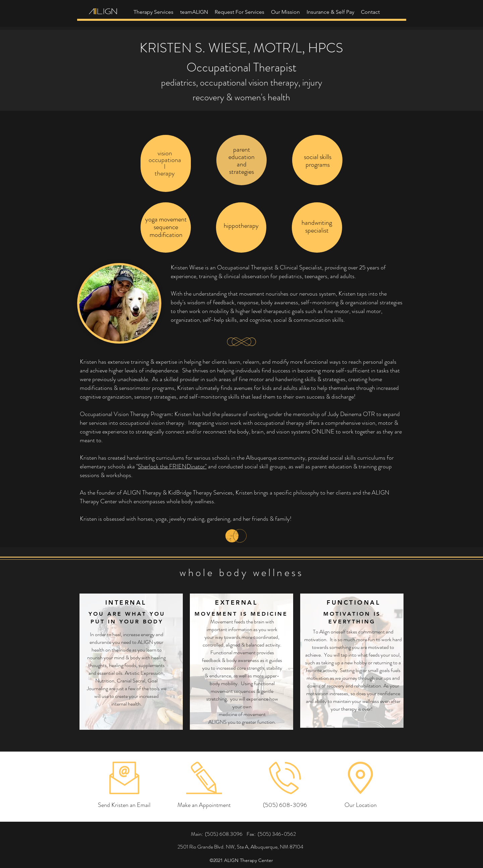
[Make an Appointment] (204, 805)
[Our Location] (360, 805)
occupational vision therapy (249, 83)
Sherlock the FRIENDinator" (172, 466)
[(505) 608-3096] (285, 805)
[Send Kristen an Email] (124, 805)
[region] (166, 163)
